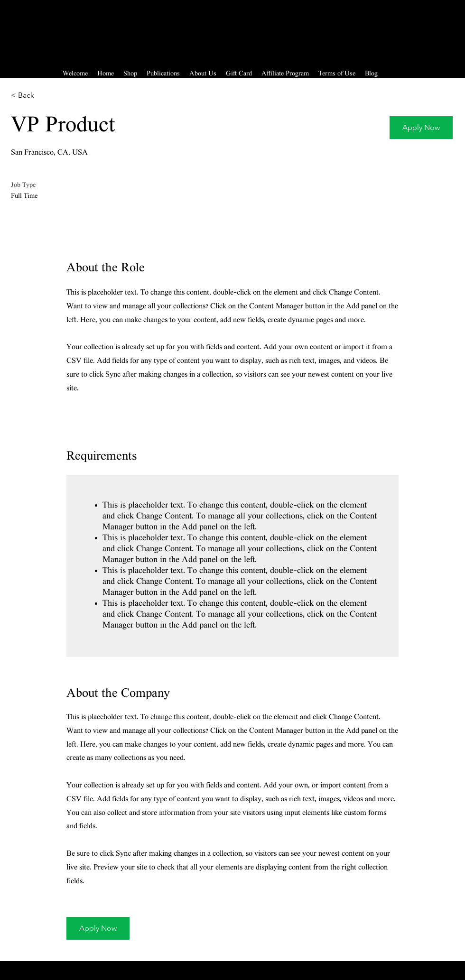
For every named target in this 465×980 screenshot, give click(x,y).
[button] (421, 128)
